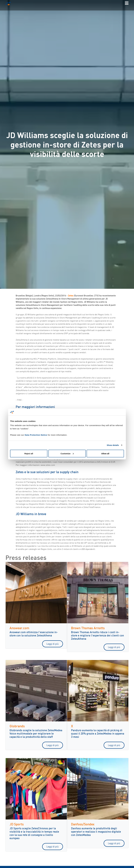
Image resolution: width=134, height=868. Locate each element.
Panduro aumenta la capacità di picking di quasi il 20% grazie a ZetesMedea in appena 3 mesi (98, 733)
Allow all (105, 453)
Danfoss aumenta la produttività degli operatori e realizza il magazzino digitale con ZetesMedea (96, 831)
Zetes (71, 296)
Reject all (29, 453)
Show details (113, 445)
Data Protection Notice (36, 435)
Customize (67, 453)
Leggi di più (53, 644)
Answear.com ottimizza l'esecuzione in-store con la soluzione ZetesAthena (34, 634)
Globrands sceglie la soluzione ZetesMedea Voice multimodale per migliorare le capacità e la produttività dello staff (36, 733)
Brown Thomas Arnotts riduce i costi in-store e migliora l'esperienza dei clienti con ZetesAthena (97, 635)
